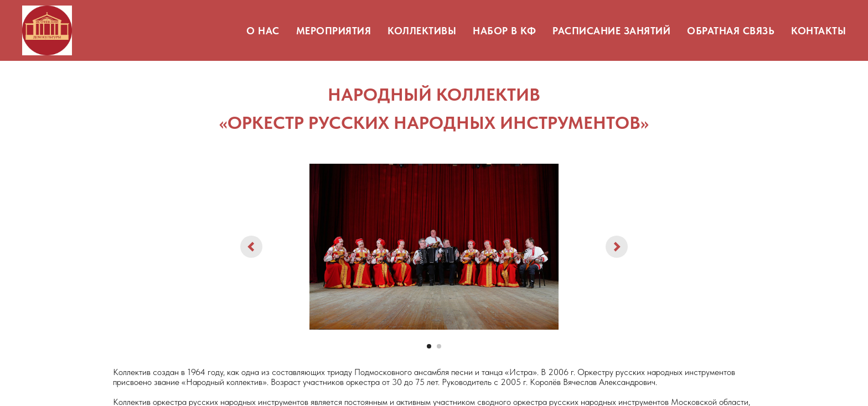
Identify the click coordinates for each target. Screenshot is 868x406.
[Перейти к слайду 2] (439, 346)
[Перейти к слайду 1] (429, 346)
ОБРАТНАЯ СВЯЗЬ (731, 31)
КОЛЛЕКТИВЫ (422, 31)
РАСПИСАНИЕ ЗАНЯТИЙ (611, 31)
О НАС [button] (263, 31)
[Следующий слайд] (617, 247)
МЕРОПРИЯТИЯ (334, 31)
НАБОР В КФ (504, 31)
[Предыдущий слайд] (251, 247)
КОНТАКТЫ (818, 31)
